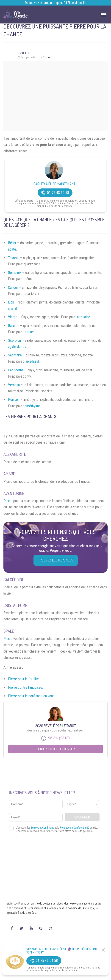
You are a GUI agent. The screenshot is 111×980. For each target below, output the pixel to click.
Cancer (13, 288)
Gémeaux (15, 273)
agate (12, 249)
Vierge (13, 317)
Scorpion (14, 340)
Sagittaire (15, 355)
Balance (14, 326)
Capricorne (16, 370)
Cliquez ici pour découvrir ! (56, 749)
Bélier (12, 243)
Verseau (14, 385)
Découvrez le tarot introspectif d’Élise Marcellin (56, 3)
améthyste (32, 406)
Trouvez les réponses (56, 560)
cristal (12, 308)
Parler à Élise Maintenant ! (55, 184)
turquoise (83, 317)
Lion (11, 302)
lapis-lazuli (32, 361)
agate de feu (17, 347)
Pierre (8, 501)
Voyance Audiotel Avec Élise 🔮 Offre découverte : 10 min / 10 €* (63, 951)
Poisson (14, 400)
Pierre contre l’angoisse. (25, 687)
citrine (29, 332)
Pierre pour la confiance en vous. (32, 696)
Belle (26, 53)
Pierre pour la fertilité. (24, 679)
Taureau (14, 258)
